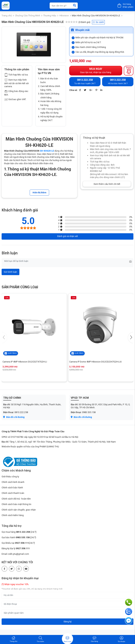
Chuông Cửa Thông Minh (28, 16)
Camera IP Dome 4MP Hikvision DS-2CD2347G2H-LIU (95, 362)
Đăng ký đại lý (16, 548)
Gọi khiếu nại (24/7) (18, 543)
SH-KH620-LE (47, 151)
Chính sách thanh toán (13, 493)
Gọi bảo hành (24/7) (19, 537)
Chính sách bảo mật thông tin (16, 504)
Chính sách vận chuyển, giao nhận (19, 510)
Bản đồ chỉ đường (14, 417)
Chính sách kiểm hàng (13, 515)
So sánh (98, 22)
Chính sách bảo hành (12, 488)
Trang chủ (7, 16)
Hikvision (64, 16)
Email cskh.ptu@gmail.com (15, 554)
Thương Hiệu (50, 16)
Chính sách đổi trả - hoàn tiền (16, 499)
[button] (131, 338)
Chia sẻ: (73, 90)
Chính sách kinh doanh (13, 482)
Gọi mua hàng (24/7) (19, 532)
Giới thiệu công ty (10, 477)
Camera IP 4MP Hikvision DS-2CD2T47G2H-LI (25, 362)
